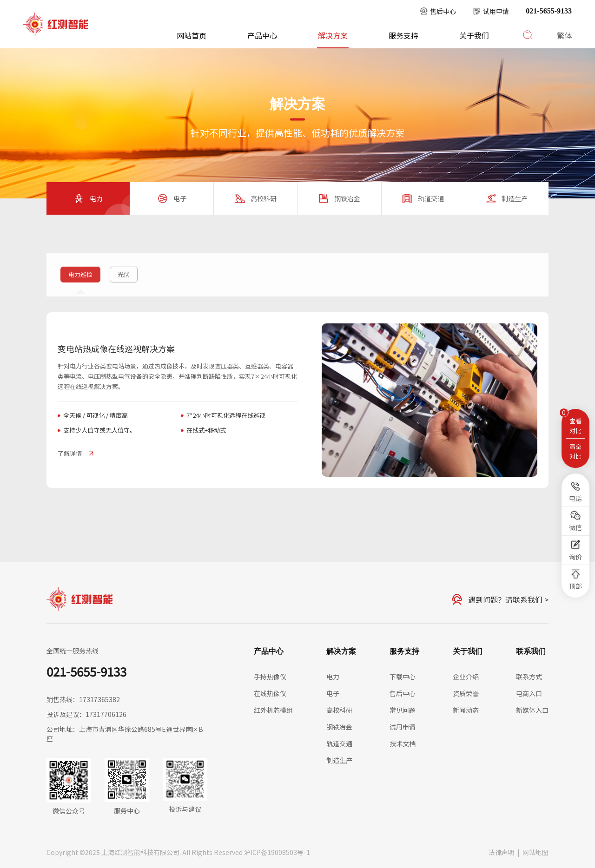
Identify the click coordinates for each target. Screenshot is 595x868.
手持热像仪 (270, 677)
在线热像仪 (270, 693)
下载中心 (403, 677)
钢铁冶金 (339, 727)
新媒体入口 (532, 710)
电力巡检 (158, 243)
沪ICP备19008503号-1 (277, 852)
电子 (333, 693)
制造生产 (339, 760)
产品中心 (262, 35)
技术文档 (403, 743)
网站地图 (535, 852)
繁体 (564, 35)
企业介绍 (466, 677)
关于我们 (474, 35)
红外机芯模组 (273, 710)
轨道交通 (339, 743)
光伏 (124, 281)
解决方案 (333, 35)
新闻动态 (466, 710)
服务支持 (403, 35)
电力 (127, 243)
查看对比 (575, 426)
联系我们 (531, 651)
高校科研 (339, 710)
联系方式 (529, 677)
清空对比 (575, 451)
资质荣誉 (466, 693)
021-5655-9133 (549, 11)
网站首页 (192, 35)
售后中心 (403, 693)
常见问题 (403, 710)
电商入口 (529, 693)
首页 (66, 243)
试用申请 (403, 727)
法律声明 (502, 852)
